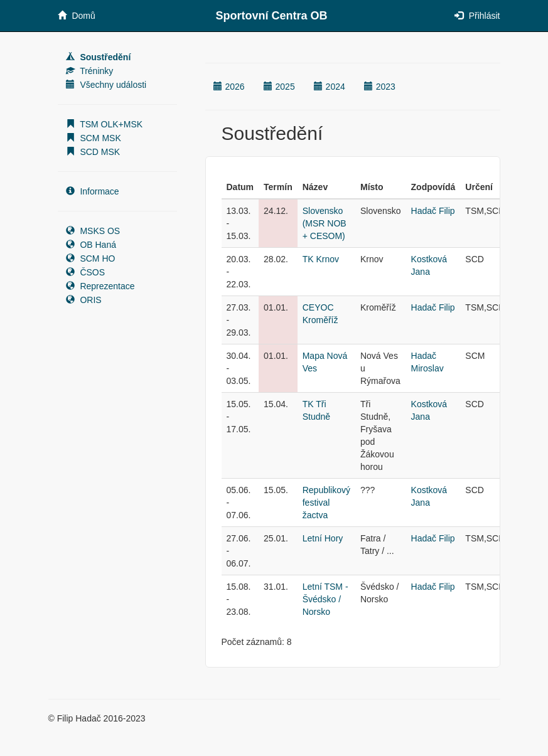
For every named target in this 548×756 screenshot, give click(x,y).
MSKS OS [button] (93, 231)
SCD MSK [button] (93, 152)
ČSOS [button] (86, 272)
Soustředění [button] (99, 57)
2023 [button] (380, 87)
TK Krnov (321, 259)
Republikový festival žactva (326, 503)
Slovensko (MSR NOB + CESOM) (325, 223)
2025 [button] (279, 87)
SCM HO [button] (91, 258)
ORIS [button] (84, 300)
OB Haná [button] (91, 245)
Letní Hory (323, 538)
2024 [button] (330, 87)
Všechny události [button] (106, 85)
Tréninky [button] (90, 71)
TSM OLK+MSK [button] (105, 124)
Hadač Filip (433, 211)
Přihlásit (477, 16)
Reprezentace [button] (100, 286)
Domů (77, 16)
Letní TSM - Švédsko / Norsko (325, 599)
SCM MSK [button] (94, 138)
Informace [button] (93, 191)
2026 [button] (229, 87)
